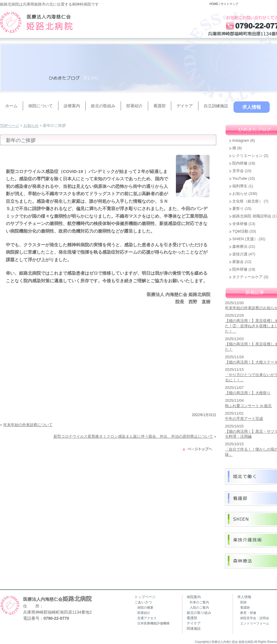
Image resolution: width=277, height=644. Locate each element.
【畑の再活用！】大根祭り (248, 393)
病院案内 (194, 597)
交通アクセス (147, 618)
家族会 (238, 262)
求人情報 (252, 107)
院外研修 (240, 269)
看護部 (160, 106)
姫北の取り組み (199, 613)
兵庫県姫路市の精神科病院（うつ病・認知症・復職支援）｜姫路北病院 (36, 22)
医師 (243, 602)
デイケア (185, 106)
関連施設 (194, 629)
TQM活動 (240, 231)
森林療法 (240, 246)
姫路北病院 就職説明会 (252, 216)
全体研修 (240, 224)
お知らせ (31, 125)
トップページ (145, 597)
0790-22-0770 (56, 618)
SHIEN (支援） (245, 239)
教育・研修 (248, 613)
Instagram (241, 140)
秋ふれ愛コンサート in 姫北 (248, 406)
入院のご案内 (199, 607)
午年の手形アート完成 (244, 419)
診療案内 (72, 106)
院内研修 (240, 163)
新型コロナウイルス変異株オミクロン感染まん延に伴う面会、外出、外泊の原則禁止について (133, 436)
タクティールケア (247, 277)
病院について (41, 106)
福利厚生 (240, 186)
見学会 (238, 171)
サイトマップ (229, 4)
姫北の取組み (103, 106)
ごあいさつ (143, 602)
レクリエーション (247, 156)
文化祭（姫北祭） (247, 201)
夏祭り (238, 208)
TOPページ (10, 125)
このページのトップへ (199, 449)
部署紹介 (134, 106)
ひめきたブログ (255, 129)
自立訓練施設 (216, 106)
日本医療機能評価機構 (153, 623)
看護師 (245, 607)
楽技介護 (240, 254)
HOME (214, 4)
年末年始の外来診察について (28, 425)
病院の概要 (145, 607)
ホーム (11, 106)
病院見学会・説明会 (255, 618)
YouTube (240, 178)
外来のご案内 (199, 602)
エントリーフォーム (255, 623)
